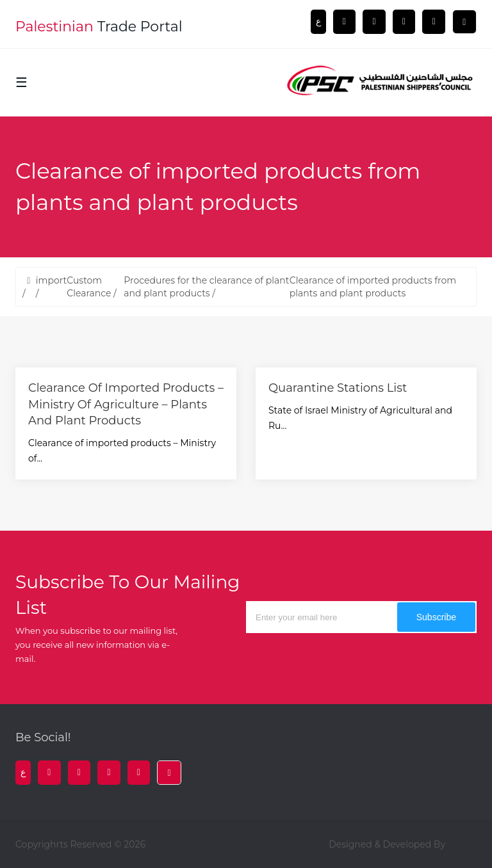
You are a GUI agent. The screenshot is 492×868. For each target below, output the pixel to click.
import (51, 280)
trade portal (99, 27)
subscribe (436, 617)
